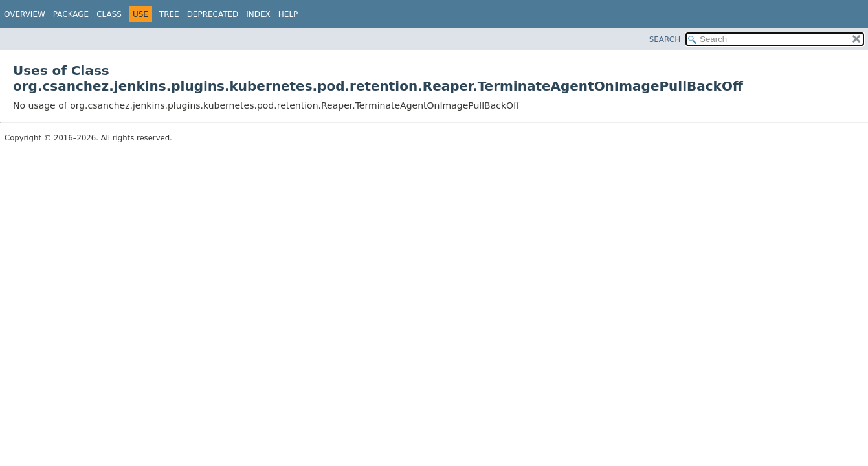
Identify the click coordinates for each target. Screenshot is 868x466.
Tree (169, 14)
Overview (25, 14)
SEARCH (665, 39)
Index (258, 14)
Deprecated (213, 14)
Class (109, 14)
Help (288, 14)
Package (71, 14)
